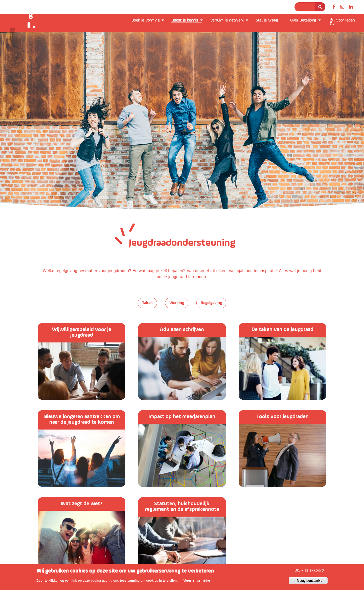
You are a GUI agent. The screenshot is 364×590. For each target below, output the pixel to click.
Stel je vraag (267, 21)
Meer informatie (196, 581)
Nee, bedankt (309, 581)
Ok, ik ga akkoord (309, 571)
